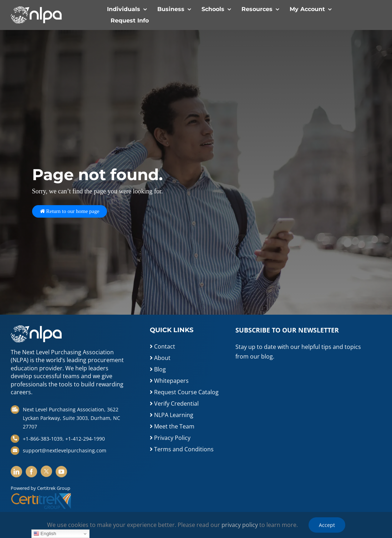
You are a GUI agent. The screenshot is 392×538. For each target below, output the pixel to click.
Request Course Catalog (184, 392)
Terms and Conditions (182, 449)
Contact (162, 346)
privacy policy (240, 525)
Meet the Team (172, 426)
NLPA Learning (172, 415)
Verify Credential (174, 403)
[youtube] (61, 472)
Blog (158, 369)
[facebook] (31, 472)
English (45, 534)
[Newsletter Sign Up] (296, 407)
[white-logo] (36, 9)
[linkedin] (16, 472)
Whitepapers (169, 381)
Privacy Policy (170, 438)
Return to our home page (70, 211)
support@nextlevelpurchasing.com (65, 450)
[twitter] (46, 471)
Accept (327, 525)
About (160, 358)
